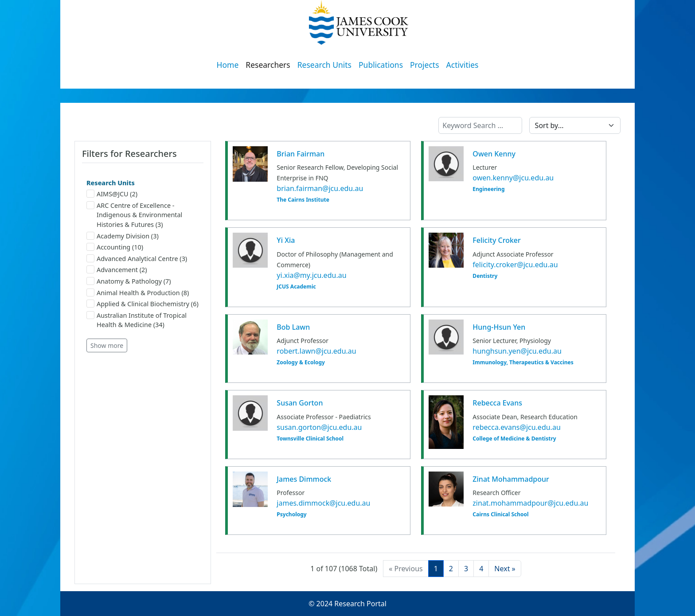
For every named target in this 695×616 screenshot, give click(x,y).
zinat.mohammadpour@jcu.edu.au (530, 503)
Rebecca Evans (497, 403)
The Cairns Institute (303, 200)
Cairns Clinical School (500, 515)
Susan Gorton (300, 403)
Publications (381, 65)
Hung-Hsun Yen (499, 327)
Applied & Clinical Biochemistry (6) (143, 304)
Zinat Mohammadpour (511, 479)
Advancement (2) (117, 270)
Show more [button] (107, 345)
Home (228, 65)
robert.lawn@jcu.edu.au (316, 351)
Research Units (324, 65)
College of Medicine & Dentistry (514, 439)
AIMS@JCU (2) (112, 194)
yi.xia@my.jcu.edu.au (311, 275)
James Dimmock (304, 479)
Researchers (268, 65)
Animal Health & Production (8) (138, 293)
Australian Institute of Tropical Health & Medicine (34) (137, 320)
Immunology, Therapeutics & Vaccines (523, 363)
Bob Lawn (293, 327)
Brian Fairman (301, 154)
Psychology (291, 515)
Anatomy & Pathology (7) (129, 281)
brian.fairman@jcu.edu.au (320, 188)
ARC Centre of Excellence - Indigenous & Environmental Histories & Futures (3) (134, 215)
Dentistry (485, 276)
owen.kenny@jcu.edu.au (513, 178)
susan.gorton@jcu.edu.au (319, 427)
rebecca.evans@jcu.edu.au (516, 427)
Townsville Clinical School (310, 439)
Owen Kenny (494, 154)
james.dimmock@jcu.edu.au (323, 503)
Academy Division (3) (123, 236)
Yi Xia (286, 240)
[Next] (505, 569)
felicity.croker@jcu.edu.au (515, 265)
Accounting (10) (115, 247)
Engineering (488, 189)
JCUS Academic (296, 287)
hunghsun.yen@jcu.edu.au (517, 351)
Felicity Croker (496, 240)
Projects (425, 65)
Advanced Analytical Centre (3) (137, 259)
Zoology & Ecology (301, 363)
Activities (463, 65)
